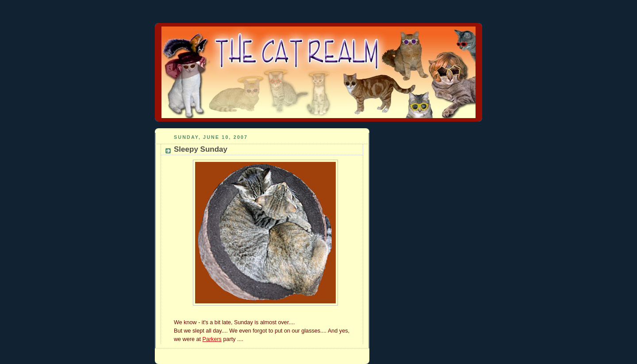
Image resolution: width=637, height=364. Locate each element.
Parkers (212, 339)
